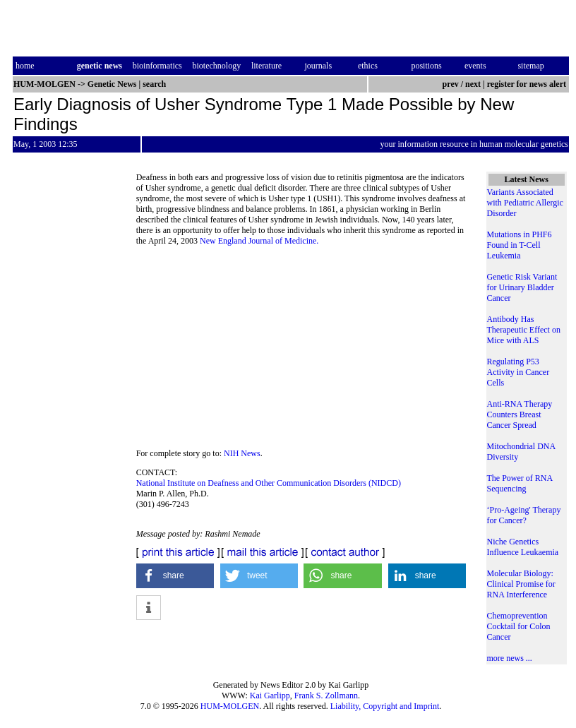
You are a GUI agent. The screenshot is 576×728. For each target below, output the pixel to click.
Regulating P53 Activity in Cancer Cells (518, 372)
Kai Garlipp (270, 696)
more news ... (510, 658)
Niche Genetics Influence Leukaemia (523, 547)
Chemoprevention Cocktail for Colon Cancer (519, 626)
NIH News (242, 453)
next (473, 84)
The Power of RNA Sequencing (520, 483)
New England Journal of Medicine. (259, 241)
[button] (175, 576)
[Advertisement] (304, 352)
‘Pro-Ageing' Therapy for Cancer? (524, 515)
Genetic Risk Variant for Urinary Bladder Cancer (522, 287)
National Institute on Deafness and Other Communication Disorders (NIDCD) (269, 483)
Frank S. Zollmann (326, 696)
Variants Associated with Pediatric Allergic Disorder (525, 203)
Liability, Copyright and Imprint (385, 706)
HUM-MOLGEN (230, 706)
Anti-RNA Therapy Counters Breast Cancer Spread (520, 414)
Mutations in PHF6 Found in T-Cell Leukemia (520, 245)
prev (451, 84)
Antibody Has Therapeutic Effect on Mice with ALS (524, 330)
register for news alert (528, 84)
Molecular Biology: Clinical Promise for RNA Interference (521, 584)
